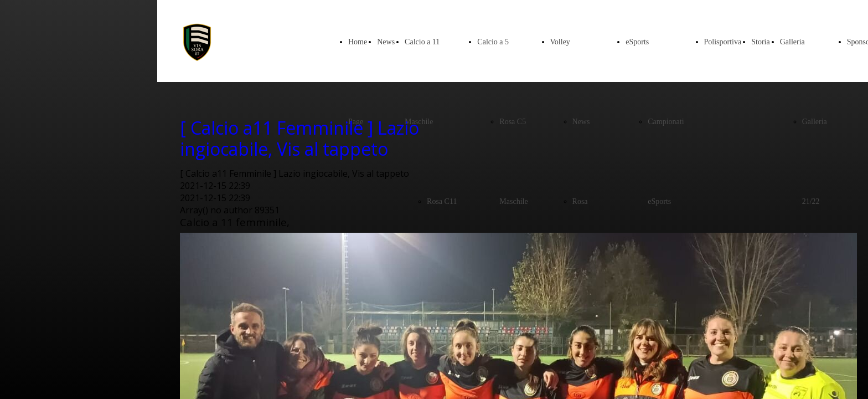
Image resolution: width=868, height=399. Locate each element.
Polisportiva (723, 42)
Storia (760, 42)
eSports (637, 42)
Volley (560, 42)
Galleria (792, 42)
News (386, 42)
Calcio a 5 (493, 42)
